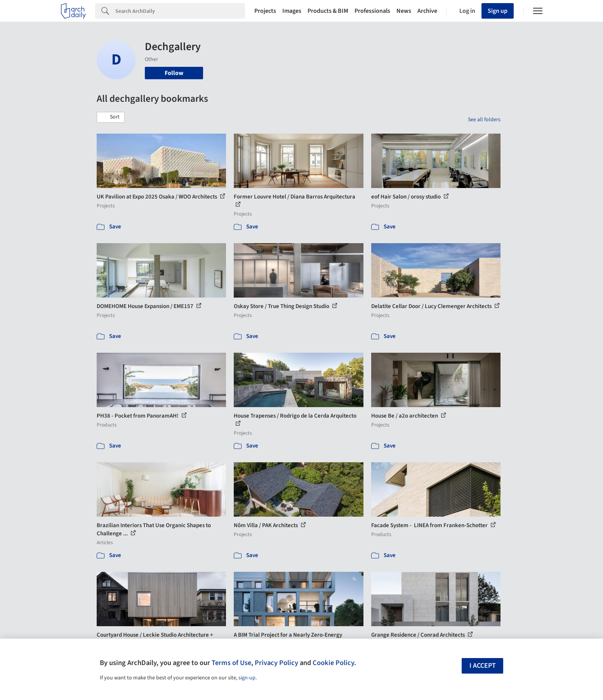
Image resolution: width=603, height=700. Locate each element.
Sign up (498, 11)
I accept (483, 666)
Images (292, 11)
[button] (111, 117)
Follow (174, 73)
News (404, 11)
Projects (265, 11)
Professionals (372, 11)
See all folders (484, 120)
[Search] (180, 11)
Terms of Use (231, 663)
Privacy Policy (276, 663)
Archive (427, 11)
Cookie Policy (333, 663)
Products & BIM (328, 11)
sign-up (247, 678)
